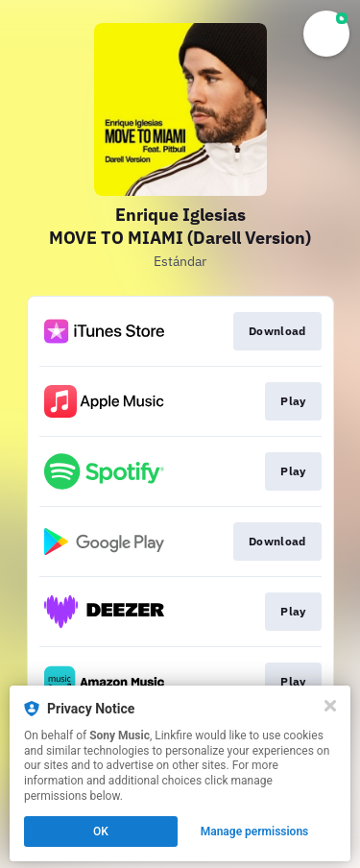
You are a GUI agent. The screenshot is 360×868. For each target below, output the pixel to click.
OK (101, 832)
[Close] (330, 706)
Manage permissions (255, 832)
